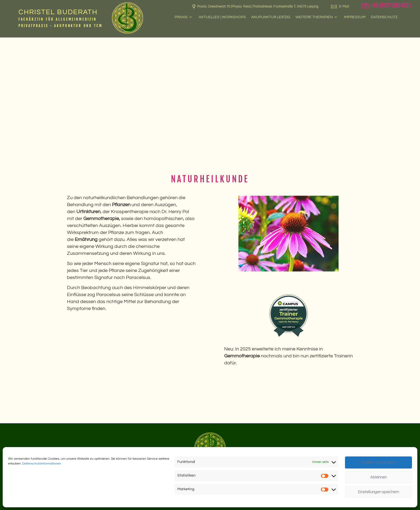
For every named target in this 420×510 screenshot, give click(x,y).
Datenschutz (384, 17)
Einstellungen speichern (378, 492)
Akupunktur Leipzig (271, 17)
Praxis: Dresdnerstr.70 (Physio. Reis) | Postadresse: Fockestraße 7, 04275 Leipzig (256, 7)
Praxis (183, 17)
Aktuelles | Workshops (222, 17)
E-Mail (340, 6)
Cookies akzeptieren (379, 462)
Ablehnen (378, 477)
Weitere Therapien (316, 17)
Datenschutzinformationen (42, 464)
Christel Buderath (58, 12)
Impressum (355, 17)
